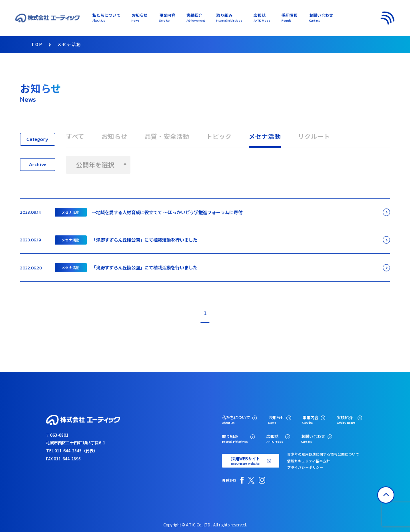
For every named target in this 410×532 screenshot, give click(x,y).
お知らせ (114, 136)
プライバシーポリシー (305, 467)
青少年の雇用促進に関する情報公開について (323, 454)
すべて (75, 136)
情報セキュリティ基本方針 (309, 461)
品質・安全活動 (167, 136)
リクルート (314, 136)
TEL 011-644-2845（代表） (72, 451)
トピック (219, 136)
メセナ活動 (265, 136)
